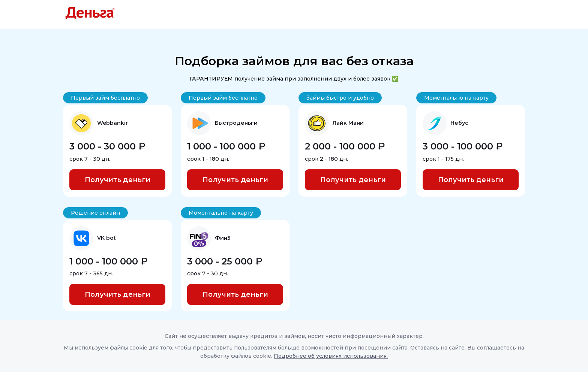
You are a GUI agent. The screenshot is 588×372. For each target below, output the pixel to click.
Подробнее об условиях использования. (331, 356)
